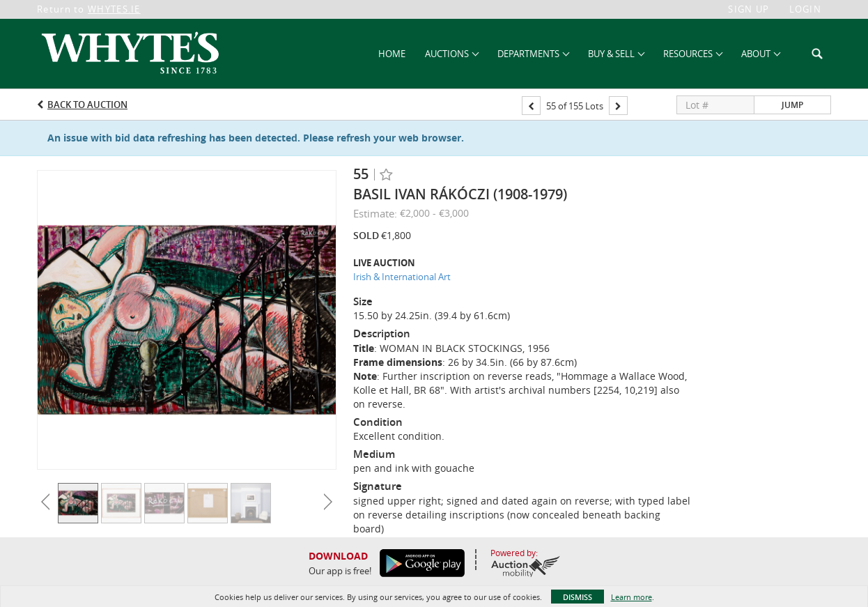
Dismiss (578, 597)
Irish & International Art (402, 277)
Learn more (631, 597)
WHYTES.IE (114, 9)
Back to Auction (87, 105)
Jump (792, 105)
